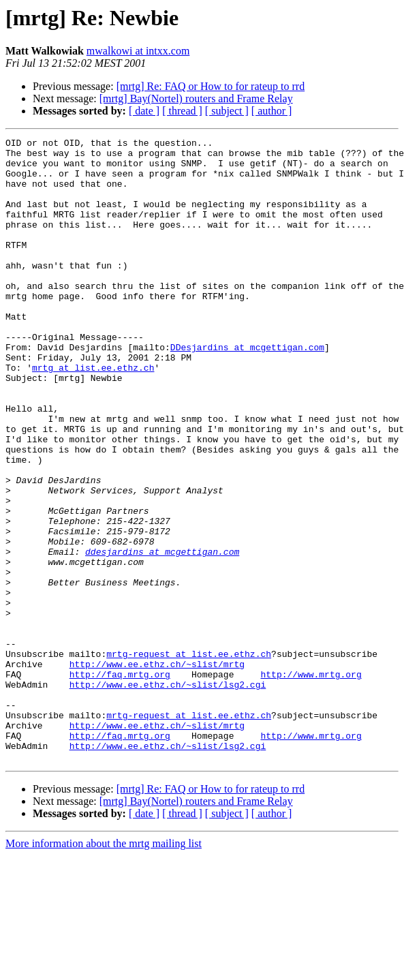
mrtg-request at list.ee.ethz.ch (189, 758)
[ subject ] (227, 111)
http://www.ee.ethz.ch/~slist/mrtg (157, 770)
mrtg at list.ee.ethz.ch (93, 414)
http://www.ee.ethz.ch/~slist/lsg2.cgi (168, 795)
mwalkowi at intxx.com (138, 51)
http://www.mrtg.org (311, 782)
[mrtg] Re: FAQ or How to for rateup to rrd (211, 86)
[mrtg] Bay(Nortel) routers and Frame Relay (196, 98)
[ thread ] (182, 111)
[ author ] (272, 111)
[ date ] (144, 111)
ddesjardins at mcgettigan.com (162, 635)
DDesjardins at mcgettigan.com (247, 390)
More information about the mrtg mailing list (104, 968)
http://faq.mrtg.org (120, 782)
